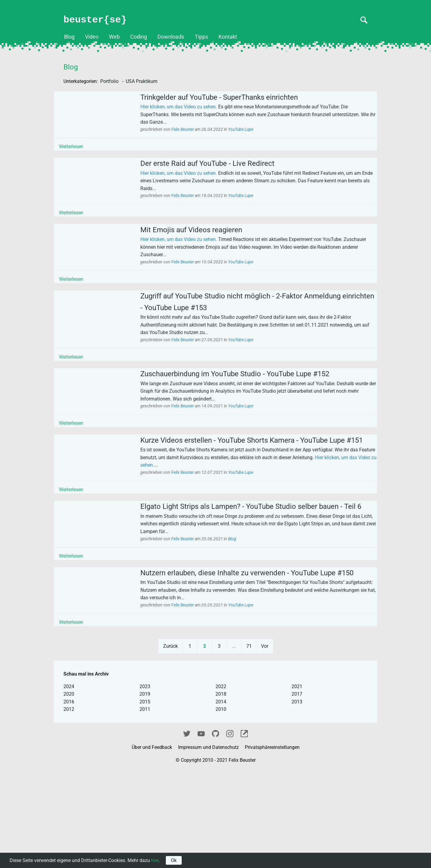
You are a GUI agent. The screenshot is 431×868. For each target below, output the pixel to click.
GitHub (215, 831)
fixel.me (244, 831)
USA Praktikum (142, 81)
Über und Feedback (152, 845)
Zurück (170, 744)
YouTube (201, 831)
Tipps (201, 37)
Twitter (187, 831)
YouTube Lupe (251, 134)
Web (114, 37)
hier (155, 860)
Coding (139, 37)
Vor (265, 744)
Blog (69, 37)
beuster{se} (95, 20)
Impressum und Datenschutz (209, 845)
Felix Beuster (193, 134)
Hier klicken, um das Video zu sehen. (189, 111)
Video (92, 37)
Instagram (230, 831)
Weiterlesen (81, 151)
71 (249, 744)
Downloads (171, 37)
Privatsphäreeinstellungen (272, 845)
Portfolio (110, 81)
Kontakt (228, 37)
